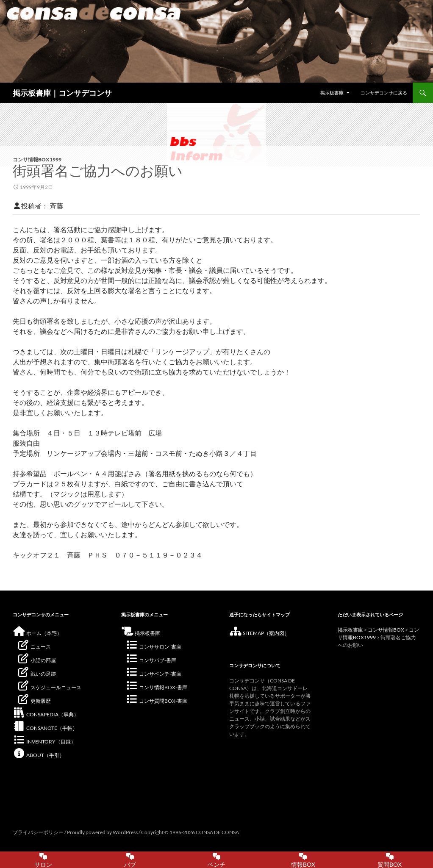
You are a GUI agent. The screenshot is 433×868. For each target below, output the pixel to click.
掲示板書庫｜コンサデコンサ (62, 93)
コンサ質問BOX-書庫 (156, 701)
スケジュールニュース (49, 687)
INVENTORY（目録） (44, 742)
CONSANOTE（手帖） (45, 728)
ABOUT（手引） (39, 755)
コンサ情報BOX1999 (37, 159)
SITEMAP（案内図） (259, 633)
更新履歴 (34, 701)
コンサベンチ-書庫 (153, 674)
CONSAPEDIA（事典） (46, 714)
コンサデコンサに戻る (384, 93)
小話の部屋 (36, 660)
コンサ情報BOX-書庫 (156, 687)
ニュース (34, 647)
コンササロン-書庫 (153, 647)
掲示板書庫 (332, 93)
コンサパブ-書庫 (151, 660)
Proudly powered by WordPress (103, 832)
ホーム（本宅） (37, 633)
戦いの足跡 (36, 674)
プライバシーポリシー (38, 832)
